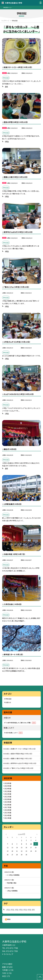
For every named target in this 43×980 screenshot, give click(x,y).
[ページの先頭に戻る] (40, 977)
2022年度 (8, 794)
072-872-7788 (12, 948)
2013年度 (8, 818)
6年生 (7, 141)
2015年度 (8, 813)
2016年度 (8, 810)
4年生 (7, 251)
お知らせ (8, 702)
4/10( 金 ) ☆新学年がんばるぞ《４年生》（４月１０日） (20, 763)
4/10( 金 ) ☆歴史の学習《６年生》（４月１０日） (18, 754)
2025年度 (8, 786)
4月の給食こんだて (14, 733)
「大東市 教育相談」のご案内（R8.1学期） (21, 723)
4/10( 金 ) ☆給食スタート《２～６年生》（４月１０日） (20, 749)
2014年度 (8, 815)
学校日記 (8, 699)
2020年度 (8, 799)
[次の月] (37, 834)
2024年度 (8, 789)
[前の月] (6, 834)
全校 (6, 87)
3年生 (7, 306)
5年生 (7, 196)
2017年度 (8, 807)
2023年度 (8, 791)
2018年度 (8, 805)
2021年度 (8, 797)
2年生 (7, 359)
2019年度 (8, 802)
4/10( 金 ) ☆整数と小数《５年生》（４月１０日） (18, 758)
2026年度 (8, 783)
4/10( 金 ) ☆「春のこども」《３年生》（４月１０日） (18, 768)
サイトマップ (8, 954)
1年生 (7, 413)
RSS (9, 919)
